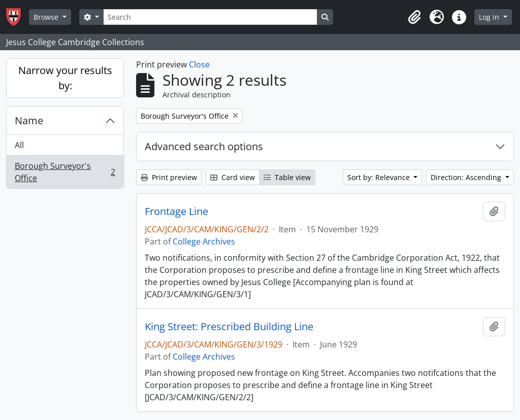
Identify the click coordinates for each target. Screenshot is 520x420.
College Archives (204, 241)
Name (29, 120)
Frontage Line (176, 212)
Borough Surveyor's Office (65, 172)
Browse (47, 17)
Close (199, 64)
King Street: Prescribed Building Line (229, 327)
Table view (287, 177)
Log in (490, 17)
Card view (233, 177)
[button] (414, 17)
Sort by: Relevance (380, 177)
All (19, 145)
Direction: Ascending (467, 177)
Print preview (169, 177)
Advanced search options (204, 146)
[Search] (210, 17)
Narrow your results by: (65, 78)
